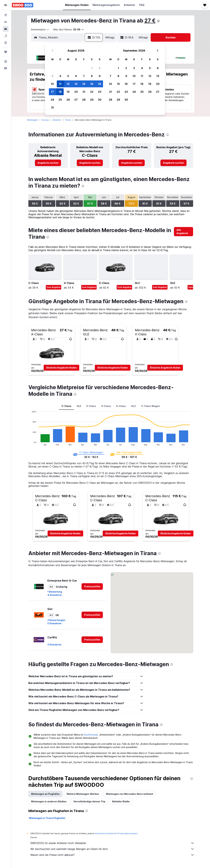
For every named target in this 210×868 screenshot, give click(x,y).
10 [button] (52, 84)
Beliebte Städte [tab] (121, 801)
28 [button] (84, 100)
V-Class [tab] (106, 406)
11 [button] (60, 84)
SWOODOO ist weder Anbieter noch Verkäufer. (112, 843)
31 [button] (52, 108)
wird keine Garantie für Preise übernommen (116, 833)
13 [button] (76, 84)
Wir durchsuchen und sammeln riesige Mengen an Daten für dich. (112, 849)
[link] (48, 163)
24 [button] (52, 100)
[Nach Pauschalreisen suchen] (6, 36)
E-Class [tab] (91, 406)
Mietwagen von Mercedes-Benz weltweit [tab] (130, 794)
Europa (45, 120)
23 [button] (100, 92)
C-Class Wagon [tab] (151, 406)
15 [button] (92, 84)
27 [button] (76, 100)
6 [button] (76, 76)
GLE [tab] (79, 406)
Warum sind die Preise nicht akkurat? (112, 855)
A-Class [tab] (121, 406)
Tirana (68, 120)
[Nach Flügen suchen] (6, 15)
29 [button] (92, 100)
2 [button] (100, 68)
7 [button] (84, 76)
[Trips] (6, 52)
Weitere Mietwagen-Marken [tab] (83, 794)
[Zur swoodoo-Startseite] (23, 5)
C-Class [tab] (66, 406)
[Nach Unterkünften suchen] (6, 22)
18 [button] (60, 92)
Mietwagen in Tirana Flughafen (47, 818)
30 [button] (100, 100)
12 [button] (68, 84)
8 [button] (92, 76)
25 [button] (60, 100)
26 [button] (68, 100)
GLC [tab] (134, 406)
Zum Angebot (53, 287)
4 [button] (60, 76)
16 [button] (100, 84)
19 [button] (68, 92)
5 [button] (68, 76)
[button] (6, 5)
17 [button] (52, 92)
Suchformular (91, 735)
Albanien (57, 120)
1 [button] (92, 68)
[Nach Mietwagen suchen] (6, 29)
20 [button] (76, 92)
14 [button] (84, 84)
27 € (150, 21)
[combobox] (40, 30)
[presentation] (158, 21)
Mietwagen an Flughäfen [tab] (45, 794)
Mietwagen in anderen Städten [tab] (49, 801)
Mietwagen (32, 120)
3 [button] (52, 76)
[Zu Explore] (6, 43)
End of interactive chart (30, 443)
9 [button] (100, 76)
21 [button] (84, 92)
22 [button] (92, 92)
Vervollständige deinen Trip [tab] (89, 801)
